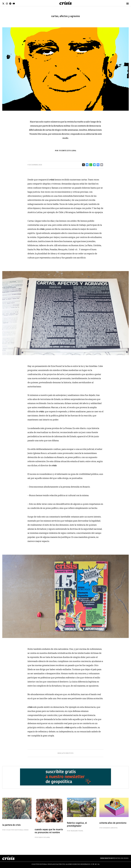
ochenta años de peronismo (113, 823)
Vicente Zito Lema (68, 151)
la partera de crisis (11, 825)
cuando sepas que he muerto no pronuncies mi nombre (49, 831)
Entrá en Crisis (122, 858)
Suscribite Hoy (107, 858)
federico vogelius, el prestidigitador (77, 824)
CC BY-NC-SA (95, 864)
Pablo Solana (44, 837)
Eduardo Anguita (110, 828)
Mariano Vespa (77, 831)
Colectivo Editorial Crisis (17, 830)
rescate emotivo (65, 753)
